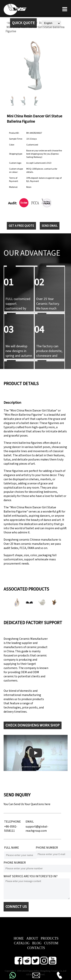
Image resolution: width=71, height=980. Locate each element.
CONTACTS (36, 948)
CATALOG (22, 943)
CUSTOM (51, 943)
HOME (19, 938)
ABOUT (32, 938)
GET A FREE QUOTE (21, 226)
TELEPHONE (12, 822)
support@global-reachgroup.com (37, 829)
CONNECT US (16, 907)
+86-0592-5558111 (11, 829)
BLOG (37, 943)
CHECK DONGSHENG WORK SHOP (33, 725)
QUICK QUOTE (23, 23)
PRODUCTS (50, 938)
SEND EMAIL (50, 226)
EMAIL (30, 822)
